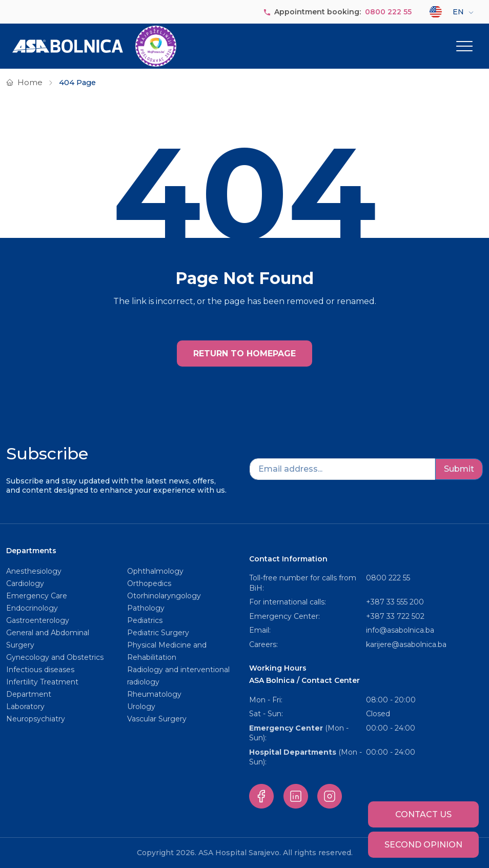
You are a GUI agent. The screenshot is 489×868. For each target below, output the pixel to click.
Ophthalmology (155, 571)
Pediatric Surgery (158, 633)
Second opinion (423, 845)
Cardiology (25, 583)
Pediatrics (145, 620)
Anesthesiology (34, 571)
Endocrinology (32, 608)
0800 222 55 (388, 12)
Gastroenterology (38, 620)
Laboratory (25, 706)
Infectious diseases (41, 670)
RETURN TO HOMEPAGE (244, 354)
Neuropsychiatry (36, 719)
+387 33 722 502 (395, 616)
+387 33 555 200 (395, 602)
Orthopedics (149, 583)
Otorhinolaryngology (164, 596)
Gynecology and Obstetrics (55, 657)
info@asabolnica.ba (400, 630)
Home (30, 83)
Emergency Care (37, 596)
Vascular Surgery (157, 719)
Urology (141, 706)
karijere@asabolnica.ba (406, 644)
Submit (459, 469)
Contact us (423, 814)
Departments (31, 551)
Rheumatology (154, 694)
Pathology (146, 608)
